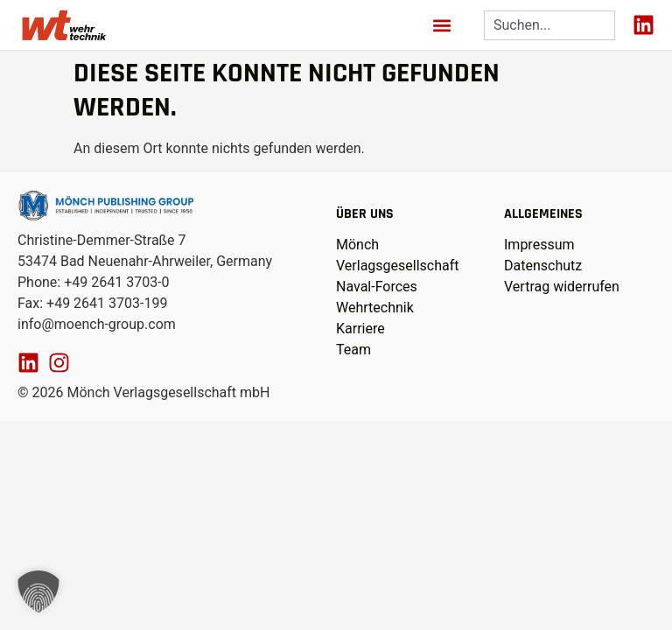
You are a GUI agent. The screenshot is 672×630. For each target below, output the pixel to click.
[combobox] (549, 25)
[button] (442, 25)
